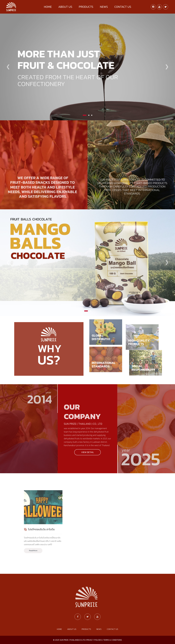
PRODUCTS (86, 7)
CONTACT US (123, 7)
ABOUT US (65, 7)
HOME (48, 7)
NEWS (104, 7)
